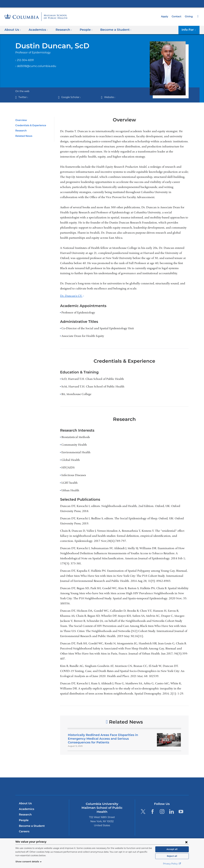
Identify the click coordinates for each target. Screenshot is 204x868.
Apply (166, 16)
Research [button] (62, 30)
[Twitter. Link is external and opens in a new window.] (143, 811)
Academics (26, 809)
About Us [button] (13, 30)
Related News (23, 136)
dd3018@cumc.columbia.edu (34, 66)
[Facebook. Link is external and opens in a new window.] (153, 811)
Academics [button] (37, 30)
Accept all (172, 849)
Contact (177, 16)
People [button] (83, 30)
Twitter (22, 97)
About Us (25, 803)
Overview (21, 120)
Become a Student (31, 826)
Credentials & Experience (30, 125)
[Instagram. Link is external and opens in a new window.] (162, 811)
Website (109, 97)
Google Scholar (70, 97)
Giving (189, 16)
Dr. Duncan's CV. (72, 296)
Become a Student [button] (111, 30)
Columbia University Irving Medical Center (102, 4)
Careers (24, 831)
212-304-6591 (25, 60)
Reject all (172, 856)
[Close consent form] (186, 842)
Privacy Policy (172, 864)
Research (21, 131)
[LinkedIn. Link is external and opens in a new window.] (171, 811)
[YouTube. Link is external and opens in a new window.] (181, 811)
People (23, 820)
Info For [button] (190, 30)
